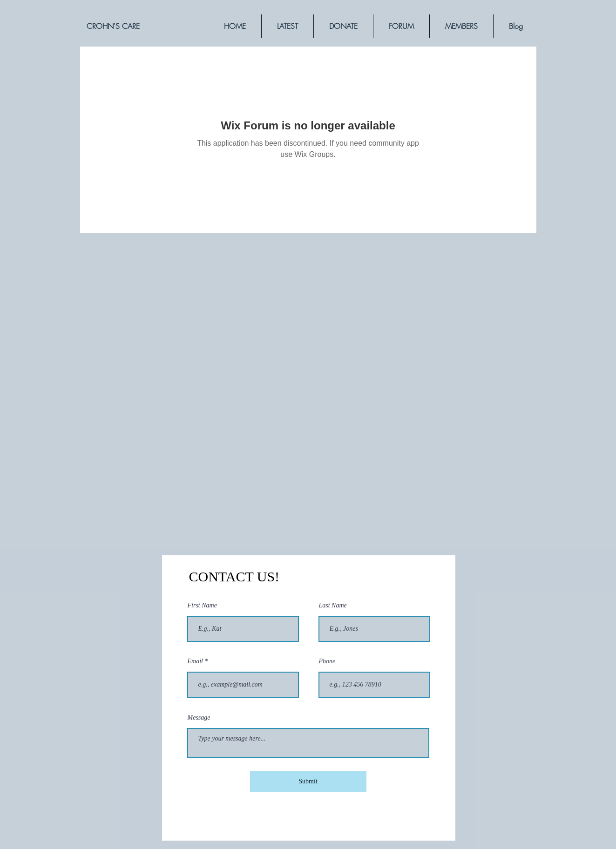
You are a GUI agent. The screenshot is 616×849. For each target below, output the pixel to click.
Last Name (333, 606)
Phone (327, 661)
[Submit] (308, 781)
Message (199, 718)
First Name (202, 606)
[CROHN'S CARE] (113, 26)
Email (195, 661)
